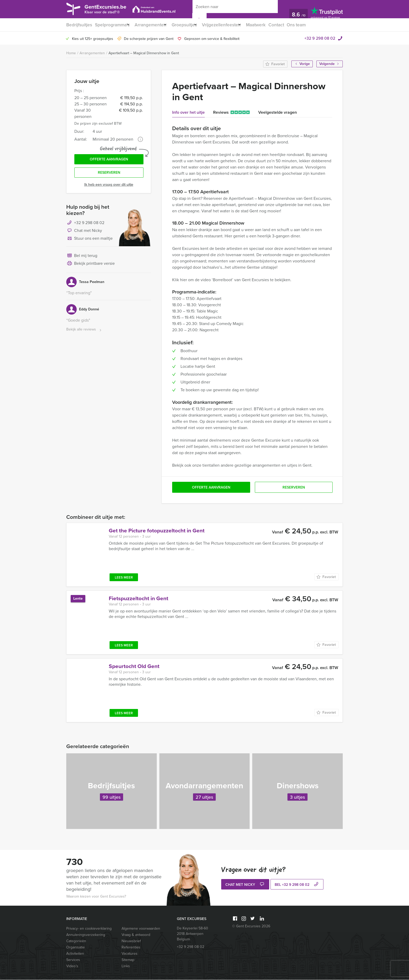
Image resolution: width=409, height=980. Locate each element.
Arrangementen (154, 25)
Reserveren (109, 176)
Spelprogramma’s (112, 25)
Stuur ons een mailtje (89, 242)
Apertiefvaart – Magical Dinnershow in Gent (144, 53)
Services (73, 960)
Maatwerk (268, 25)
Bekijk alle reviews (84, 333)
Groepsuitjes (191, 25)
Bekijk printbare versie (91, 267)
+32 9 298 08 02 (320, 38)
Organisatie (76, 948)
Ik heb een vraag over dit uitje (109, 188)
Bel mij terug (82, 259)
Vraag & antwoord (136, 935)
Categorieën (76, 941)
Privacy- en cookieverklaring (89, 929)
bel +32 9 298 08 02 (297, 885)
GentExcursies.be (112, 10)
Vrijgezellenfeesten (231, 25)
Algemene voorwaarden (141, 929)
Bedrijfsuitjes (79, 25)
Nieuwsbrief (131, 941)
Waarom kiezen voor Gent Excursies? (96, 897)
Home (71, 53)
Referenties (131, 948)
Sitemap (128, 960)
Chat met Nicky (84, 234)
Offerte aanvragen (109, 161)
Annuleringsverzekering (86, 935)
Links (126, 966)
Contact (290, 25)
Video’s (72, 966)
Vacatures (130, 954)
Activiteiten (75, 954)
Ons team (311, 25)
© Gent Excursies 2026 (251, 926)
